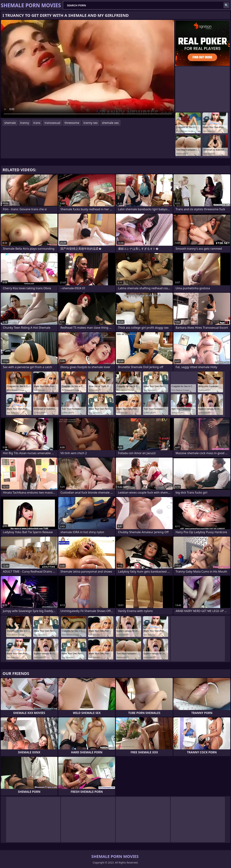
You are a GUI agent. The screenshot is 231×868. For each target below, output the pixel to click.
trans (37, 123)
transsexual (52, 123)
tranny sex (91, 123)
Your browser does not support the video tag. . (88, 69)
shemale (10, 123)
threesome (72, 123)
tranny (25, 123)
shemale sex (110, 123)
